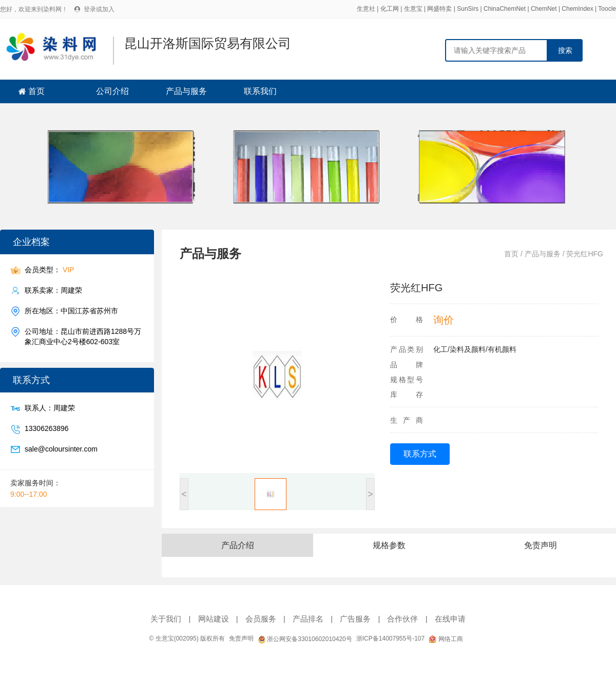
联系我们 (260, 91)
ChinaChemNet (505, 9)
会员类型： (49, 270)
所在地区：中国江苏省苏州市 (71, 311)
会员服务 (261, 619)
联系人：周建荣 (50, 408)
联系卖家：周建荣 (53, 290)
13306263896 (47, 429)
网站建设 (214, 619)
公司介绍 (112, 91)
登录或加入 (99, 9)
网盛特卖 (439, 9)
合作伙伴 (402, 619)
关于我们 (166, 619)
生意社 (366, 9)
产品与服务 (186, 91)
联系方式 (420, 454)
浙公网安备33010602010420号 (305, 639)
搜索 (565, 50)
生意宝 (413, 9)
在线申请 (450, 619)
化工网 (390, 9)
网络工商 (446, 639)
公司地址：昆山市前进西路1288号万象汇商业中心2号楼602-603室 (83, 336)
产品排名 (308, 619)
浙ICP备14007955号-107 (390, 639)
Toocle (607, 9)
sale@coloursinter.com (61, 449)
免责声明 (241, 639)
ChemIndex (577, 9)
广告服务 (355, 619)
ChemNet (544, 9)
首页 (36, 91)
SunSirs (468, 9)
